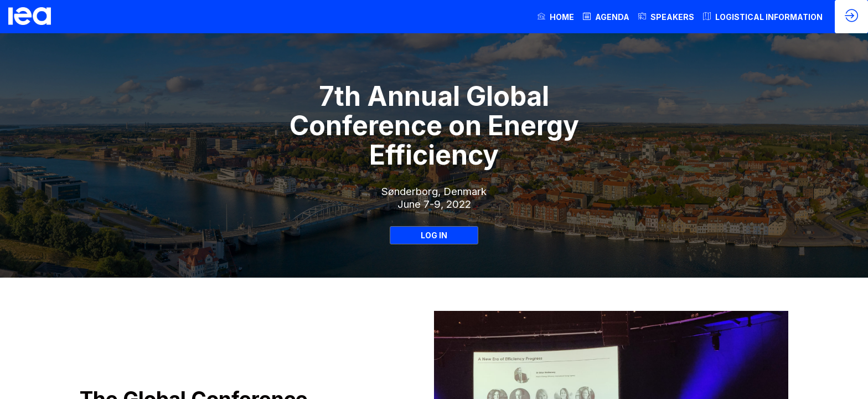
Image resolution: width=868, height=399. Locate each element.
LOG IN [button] (434, 235)
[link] (556, 17)
